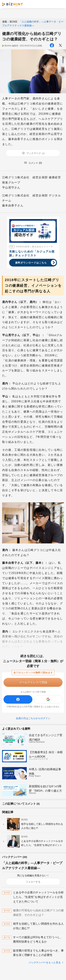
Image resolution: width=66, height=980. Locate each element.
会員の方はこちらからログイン (33, 718)
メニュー (60, 4)
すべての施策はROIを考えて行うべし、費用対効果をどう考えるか (38, 940)
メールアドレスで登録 (33, 682)
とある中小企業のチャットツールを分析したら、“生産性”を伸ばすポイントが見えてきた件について (38, 897)
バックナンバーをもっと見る (45, 962)
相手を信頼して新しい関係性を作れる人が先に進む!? (38, 926)
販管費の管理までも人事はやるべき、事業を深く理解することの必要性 (38, 953)
